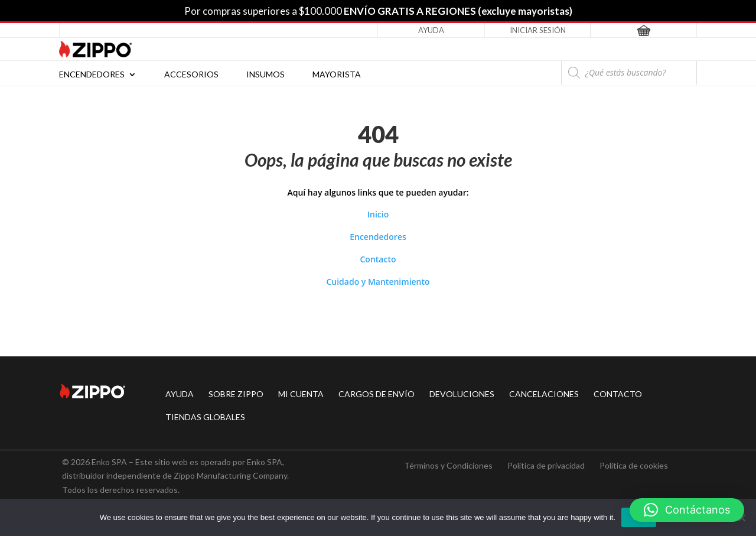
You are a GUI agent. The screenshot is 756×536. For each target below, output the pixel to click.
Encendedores (92, 75)
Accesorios (191, 75)
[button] (687, 510)
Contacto (378, 259)
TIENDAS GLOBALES (205, 417)
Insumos (265, 75)
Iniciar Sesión (538, 30)
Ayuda (431, 30)
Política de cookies (634, 465)
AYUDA (180, 394)
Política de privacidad (546, 465)
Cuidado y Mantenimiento (378, 282)
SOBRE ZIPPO (236, 394)
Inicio (378, 214)
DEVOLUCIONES (462, 394)
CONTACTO (618, 394)
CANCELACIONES (544, 394)
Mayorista (337, 75)
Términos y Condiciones (448, 465)
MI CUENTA (301, 394)
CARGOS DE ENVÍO (377, 394)
